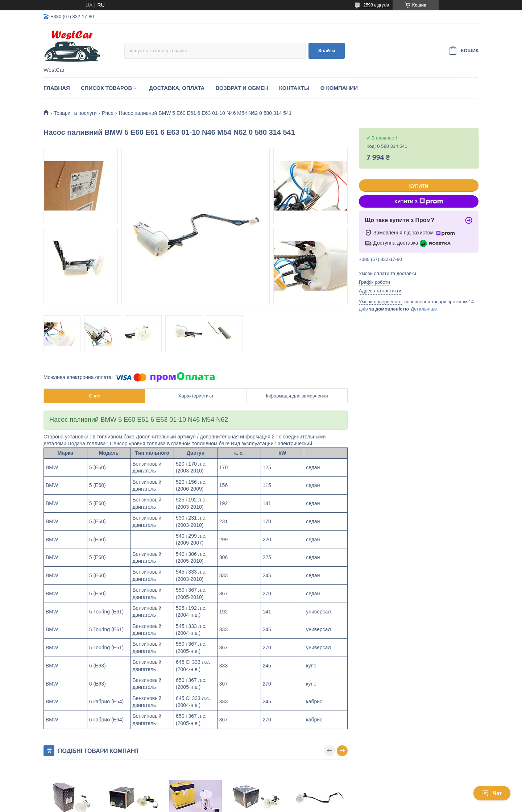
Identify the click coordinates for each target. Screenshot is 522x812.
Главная (57, 88)
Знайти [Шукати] (327, 51)
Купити (419, 186)
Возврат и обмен (242, 88)
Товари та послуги (75, 113)
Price (108, 113)
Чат (492, 793)
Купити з (419, 201)
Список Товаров (107, 88)
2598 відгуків (376, 5)
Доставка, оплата (177, 88)
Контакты (294, 88)
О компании (339, 88)
